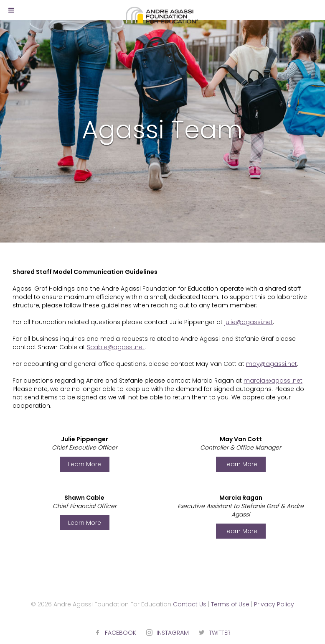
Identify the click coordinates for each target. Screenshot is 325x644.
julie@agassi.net (249, 322)
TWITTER (220, 633)
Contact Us (190, 604)
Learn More (85, 464)
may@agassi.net (272, 364)
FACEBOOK (121, 633)
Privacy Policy (274, 604)
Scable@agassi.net (116, 347)
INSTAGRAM (173, 633)
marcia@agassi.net (273, 381)
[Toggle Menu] (11, 10)
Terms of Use (230, 604)
